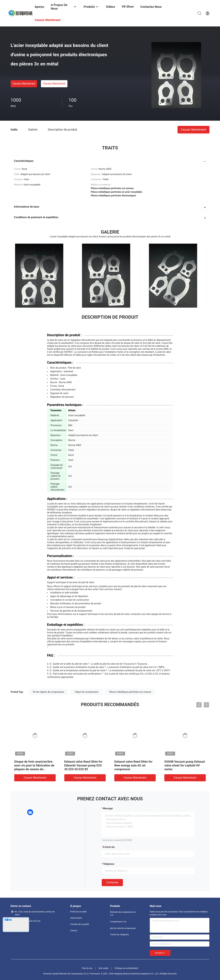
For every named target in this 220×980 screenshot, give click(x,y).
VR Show (128, 7)
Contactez (112, 882)
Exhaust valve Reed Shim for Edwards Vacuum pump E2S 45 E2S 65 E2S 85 (83, 765)
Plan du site (87, 968)
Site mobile (104, 968)
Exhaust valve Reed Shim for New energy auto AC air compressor (133, 765)
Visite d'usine (76, 918)
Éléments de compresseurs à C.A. (123, 914)
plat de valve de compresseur (123, 928)
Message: (108, 808)
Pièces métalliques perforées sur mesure (130, 692)
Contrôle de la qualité (80, 924)
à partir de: (109, 847)
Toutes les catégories (119, 935)
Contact (74, 931)
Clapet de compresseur (87, 692)
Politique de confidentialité (126, 968)
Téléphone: (109, 864)
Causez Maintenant (24, 84)
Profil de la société (78, 912)
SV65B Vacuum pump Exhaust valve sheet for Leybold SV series (185, 765)
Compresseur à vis (118, 922)
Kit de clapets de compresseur (49, 692)
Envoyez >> (160, 953)
